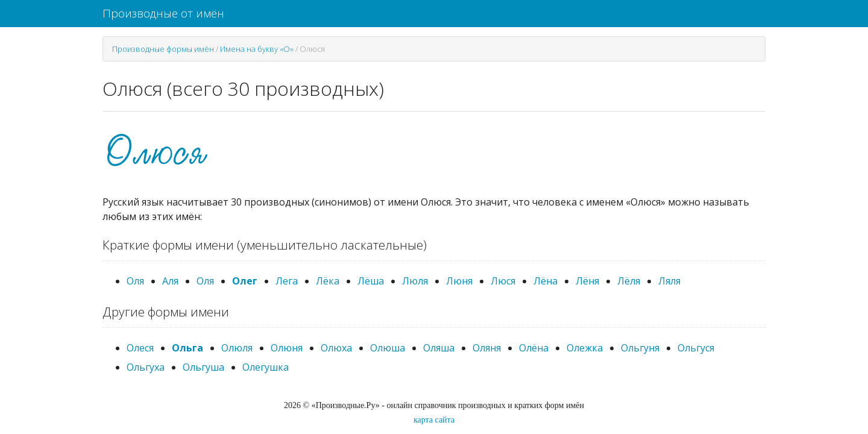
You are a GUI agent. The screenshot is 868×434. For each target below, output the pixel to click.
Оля (135, 281)
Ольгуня (640, 348)
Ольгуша (203, 367)
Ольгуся (696, 348)
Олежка (585, 348)
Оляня (487, 348)
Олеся (140, 348)
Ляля (669, 281)
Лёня (587, 281)
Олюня (287, 348)
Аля (170, 281)
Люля (415, 281)
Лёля (629, 281)
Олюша (388, 348)
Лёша (371, 281)
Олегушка (266, 367)
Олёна (534, 348)
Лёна (546, 281)
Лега (287, 281)
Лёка (328, 281)
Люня (459, 281)
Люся (503, 281)
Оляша (439, 348)
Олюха (336, 348)
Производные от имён (163, 13)
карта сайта (434, 420)
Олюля (237, 348)
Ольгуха (146, 367)
